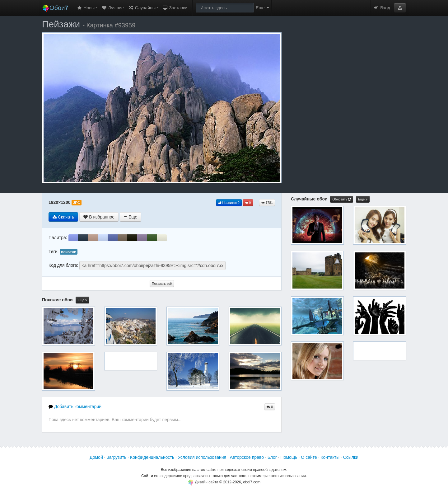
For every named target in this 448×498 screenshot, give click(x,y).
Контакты (330, 457)
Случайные (143, 8)
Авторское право (247, 457)
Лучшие (113, 8)
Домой (96, 457)
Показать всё (162, 284)
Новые (87, 8)
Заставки (175, 8)
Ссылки (351, 457)
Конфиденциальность (152, 457)
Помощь (289, 457)
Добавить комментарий (75, 406)
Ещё (82, 300)
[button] (400, 8)
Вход (382, 8)
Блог (272, 457)
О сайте (309, 457)
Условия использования (202, 457)
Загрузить (116, 457)
